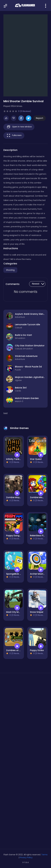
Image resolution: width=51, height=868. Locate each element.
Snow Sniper (37, 612)
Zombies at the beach (18, 650)
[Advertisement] (26, 707)
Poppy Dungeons (15, 536)
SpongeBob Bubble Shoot (20, 574)
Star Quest (36, 459)
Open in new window (19, 127)
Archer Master (38, 574)
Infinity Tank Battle (16, 459)
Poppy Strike (37, 650)
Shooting (10, 270)
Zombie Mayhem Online (19, 497)
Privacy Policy (26, 857)
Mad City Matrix (15, 612)
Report (40, 118)
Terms (44, 855)
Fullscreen (14, 135)
